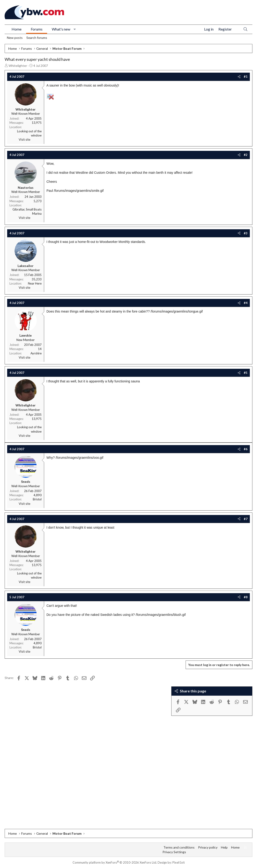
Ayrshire (36, 353)
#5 (246, 373)
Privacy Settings (174, 852)
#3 (246, 233)
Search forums (37, 38)
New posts (15, 38)
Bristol (37, 499)
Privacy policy (208, 847)
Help (224, 847)
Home (17, 29)
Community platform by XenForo (115, 862)
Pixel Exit (179, 862)
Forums (37, 29)
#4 (246, 303)
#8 (246, 597)
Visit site (24, 139)
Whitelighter (18, 66)
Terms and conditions (179, 847)
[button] (75, 29)
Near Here (35, 283)
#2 (246, 155)
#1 (246, 77)
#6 (246, 449)
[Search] (245, 29)
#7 (246, 519)
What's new (61, 29)
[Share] (239, 77)
